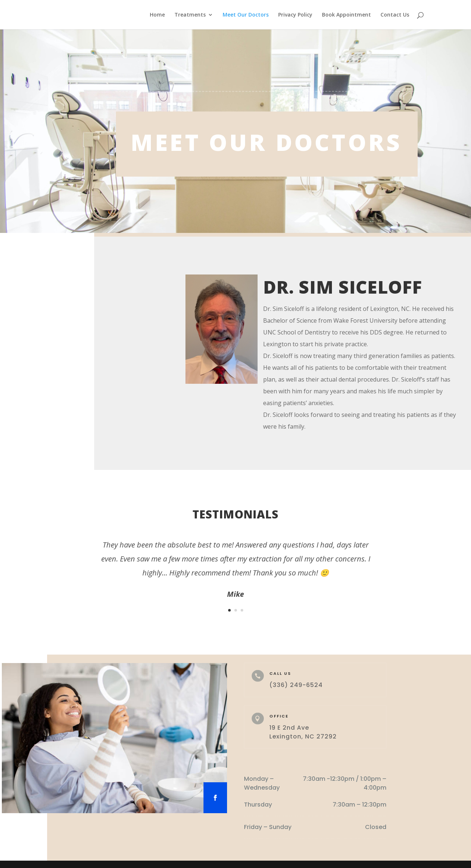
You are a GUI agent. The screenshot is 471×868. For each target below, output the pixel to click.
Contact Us (395, 15)
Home (157, 15)
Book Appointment (346, 15)
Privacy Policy (295, 15)
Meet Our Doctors (246, 15)
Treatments (190, 15)
